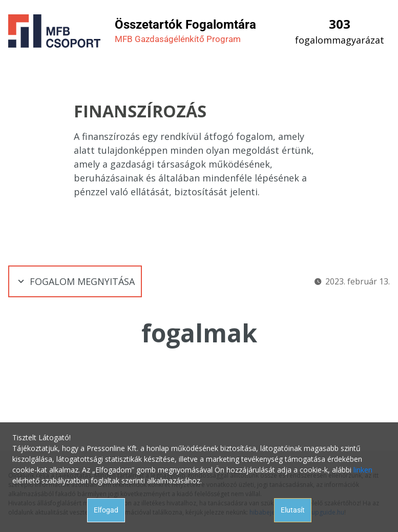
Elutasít (293, 510)
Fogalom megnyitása (75, 281)
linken (363, 470)
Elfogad (106, 510)
